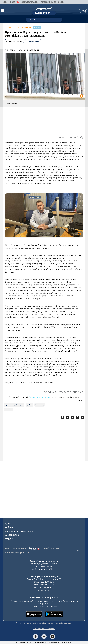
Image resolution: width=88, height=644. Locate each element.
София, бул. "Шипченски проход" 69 (44, 579)
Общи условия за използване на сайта (31, 623)
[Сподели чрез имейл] (82, 418)
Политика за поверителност (61, 623)
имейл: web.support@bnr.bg (44, 569)
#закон (29, 405)
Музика (9, 539)
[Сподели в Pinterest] (77, 418)
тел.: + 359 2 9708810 (44, 582)
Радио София (14, 41)
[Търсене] (60, 20)
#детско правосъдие (14, 405)
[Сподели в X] (67, 418)
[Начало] (44, 8)
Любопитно (12, 535)
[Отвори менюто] (3, 10)
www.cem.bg (44, 590)
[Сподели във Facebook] (62, 418)
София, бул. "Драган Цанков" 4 (44, 564)
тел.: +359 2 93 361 (44, 566)
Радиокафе (33, 41)
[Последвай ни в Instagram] (44, 637)
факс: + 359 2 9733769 (44, 585)
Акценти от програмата (18, 27)
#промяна (40, 405)
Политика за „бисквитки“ (44, 628)
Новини (9, 527)
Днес (8, 524)
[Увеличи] (78, 138)
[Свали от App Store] (34, 614)
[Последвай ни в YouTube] (52, 637)
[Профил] (85, 11)
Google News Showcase (40, 397)
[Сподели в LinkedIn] (72, 418)
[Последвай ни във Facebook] (36, 637)
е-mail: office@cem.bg (44, 587)
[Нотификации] (81, 11)
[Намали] (82, 138)
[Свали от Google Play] (54, 614)
